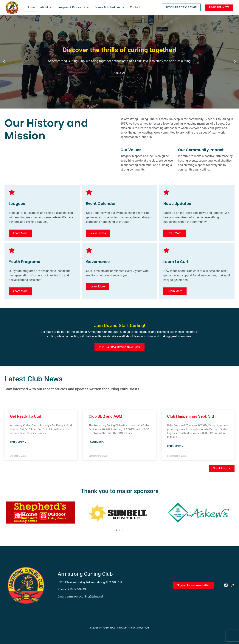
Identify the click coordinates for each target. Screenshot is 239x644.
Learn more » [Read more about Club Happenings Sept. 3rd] (175, 446)
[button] (4, 62)
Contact (135, 7)
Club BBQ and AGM (105, 416)
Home (31, 7)
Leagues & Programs (73, 7)
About (46, 7)
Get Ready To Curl (26, 416)
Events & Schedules (109, 7)
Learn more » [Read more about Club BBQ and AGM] (97, 442)
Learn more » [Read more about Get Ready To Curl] (18, 442)
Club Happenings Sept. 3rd (191, 416)
